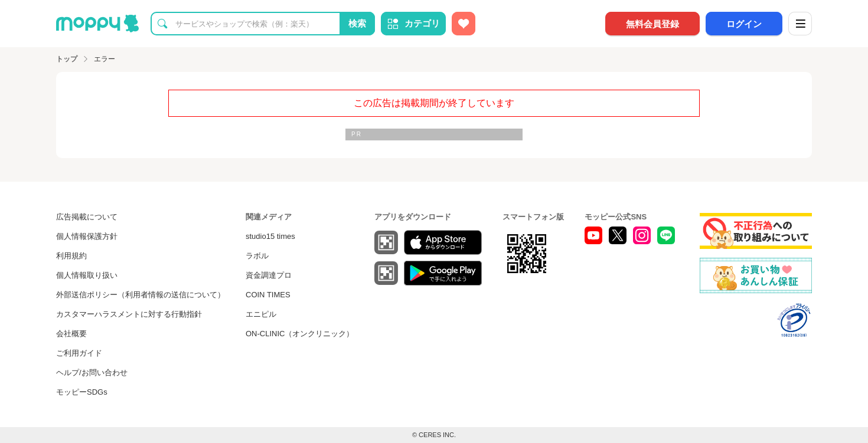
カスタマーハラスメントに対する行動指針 (129, 314)
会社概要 (71, 334)
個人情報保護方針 (87, 236)
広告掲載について (87, 217)
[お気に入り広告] (464, 24)
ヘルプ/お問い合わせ (92, 373)
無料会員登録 (652, 24)
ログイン (744, 24)
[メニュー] (800, 24)
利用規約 (71, 256)
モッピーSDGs (82, 392)
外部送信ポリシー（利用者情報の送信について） (141, 295)
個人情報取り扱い (87, 275)
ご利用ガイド (79, 353)
